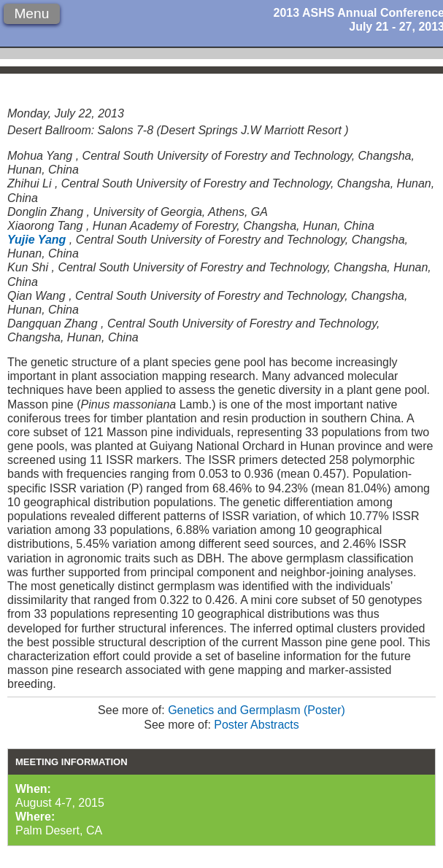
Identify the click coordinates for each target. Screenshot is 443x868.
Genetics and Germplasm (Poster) (257, 710)
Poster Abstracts (257, 725)
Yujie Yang (36, 240)
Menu (31, 13)
